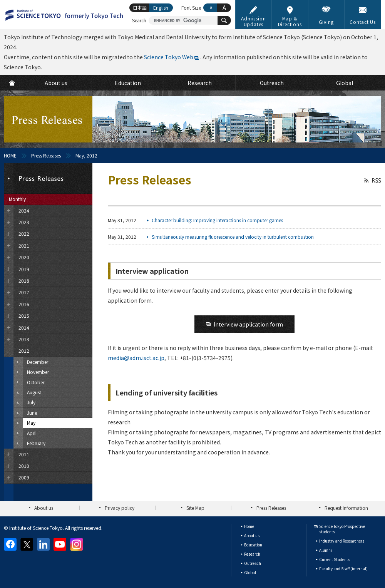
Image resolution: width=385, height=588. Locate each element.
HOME (10, 155)
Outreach (253, 563)
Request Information (346, 508)
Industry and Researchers (342, 541)
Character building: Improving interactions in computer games (217, 220)
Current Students (335, 559)
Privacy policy (120, 508)
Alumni (326, 550)
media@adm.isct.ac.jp (136, 358)
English (161, 8)
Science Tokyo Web (169, 57)
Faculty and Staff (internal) (343, 569)
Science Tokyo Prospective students (342, 529)
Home (249, 526)
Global (250, 572)
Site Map (195, 508)
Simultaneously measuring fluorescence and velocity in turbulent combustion (233, 237)
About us (44, 508)
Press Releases (46, 155)
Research (252, 554)
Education (253, 545)
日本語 (140, 8)
